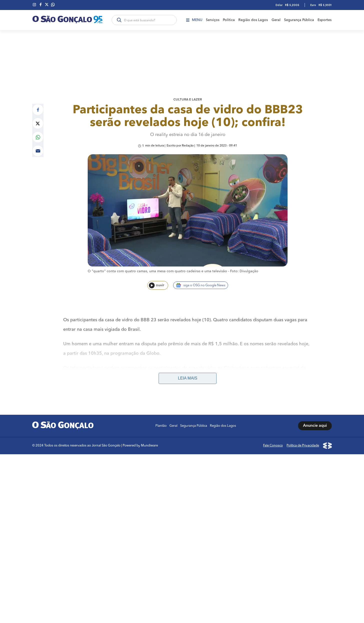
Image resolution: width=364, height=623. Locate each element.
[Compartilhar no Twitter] (38, 120)
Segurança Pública (299, 20)
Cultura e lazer (188, 97)
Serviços (212, 20)
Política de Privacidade (303, 434)
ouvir (157, 283)
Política (229, 20)
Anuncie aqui (315, 415)
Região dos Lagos (253, 20)
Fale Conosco (273, 434)
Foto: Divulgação (244, 269)
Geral (276, 20)
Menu (193, 20)
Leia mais (187, 367)
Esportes (325, 20)
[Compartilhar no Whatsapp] (38, 134)
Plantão (162, 415)
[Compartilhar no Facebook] (38, 106)
